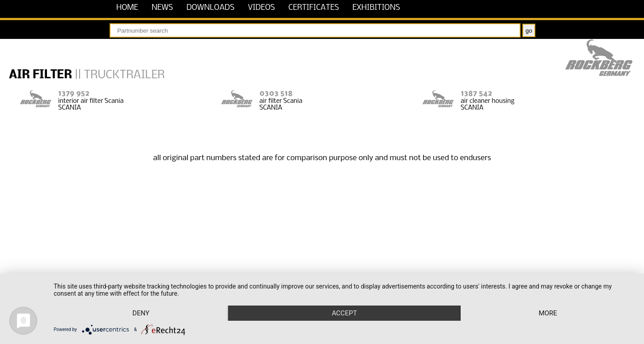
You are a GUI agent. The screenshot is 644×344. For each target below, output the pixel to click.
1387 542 (476, 94)
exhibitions (376, 8)
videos (261, 8)
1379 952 (74, 94)
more (548, 313)
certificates (314, 8)
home (127, 8)
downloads (210, 8)
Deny (141, 313)
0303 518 (276, 94)
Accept (344, 313)
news (162, 8)
